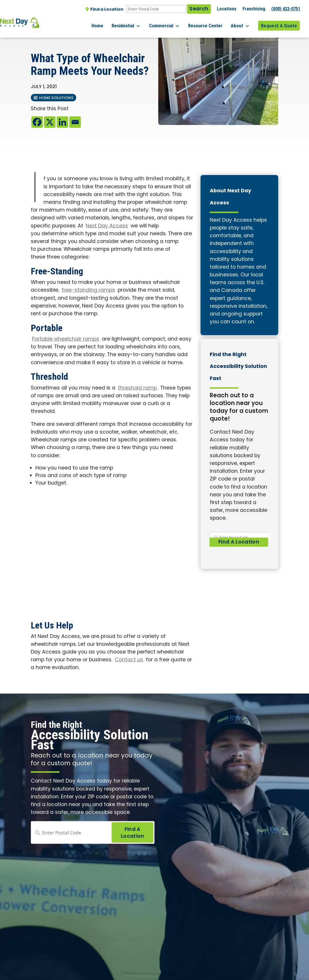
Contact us (129, 660)
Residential (135, 23)
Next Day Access (107, 226)
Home (109, 23)
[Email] (75, 122)
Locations (227, 9)
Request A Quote (279, 23)
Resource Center (210, 23)
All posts (43, 35)
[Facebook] (37, 122)
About (243, 23)
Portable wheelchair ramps (66, 339)
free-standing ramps (88, 290)
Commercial (171, 23)
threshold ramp (137, 388)
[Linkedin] (62, 122)
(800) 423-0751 (286, 9)
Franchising (254, 9)
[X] (50, 122)
